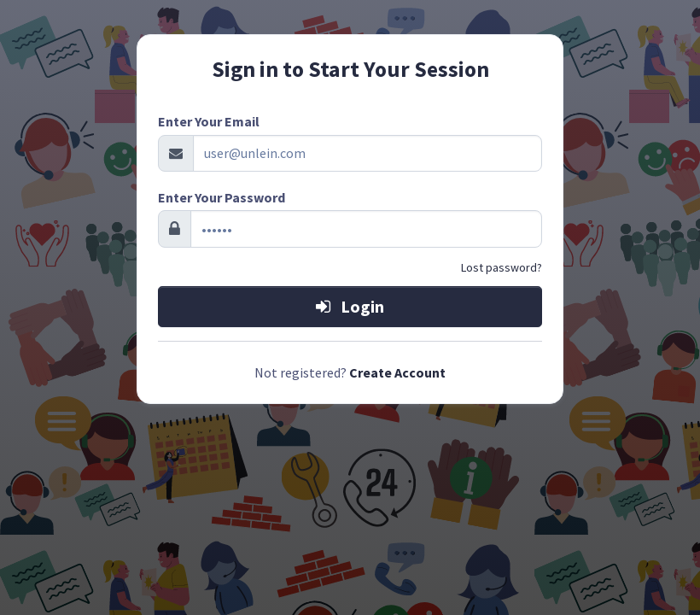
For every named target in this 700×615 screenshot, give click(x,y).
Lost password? (502, 267)
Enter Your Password (222, 197)
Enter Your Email (209, 121)
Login (350, 306)
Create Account (397, 372)
